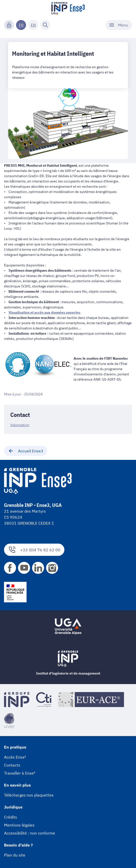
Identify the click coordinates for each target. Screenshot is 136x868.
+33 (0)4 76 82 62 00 (34, 550)
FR (21, 25)
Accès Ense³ (15, 757)
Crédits (11, 817)
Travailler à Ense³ (20, 773)
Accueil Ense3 (26, 451)
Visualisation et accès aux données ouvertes (44, 312)
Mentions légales (19, 825)
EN (33, 25)
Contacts (12, 765)
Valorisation (20, 425)
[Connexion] (9, 25)
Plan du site (15, 855)
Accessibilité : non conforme (30, 833)
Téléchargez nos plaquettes (29, 795)
